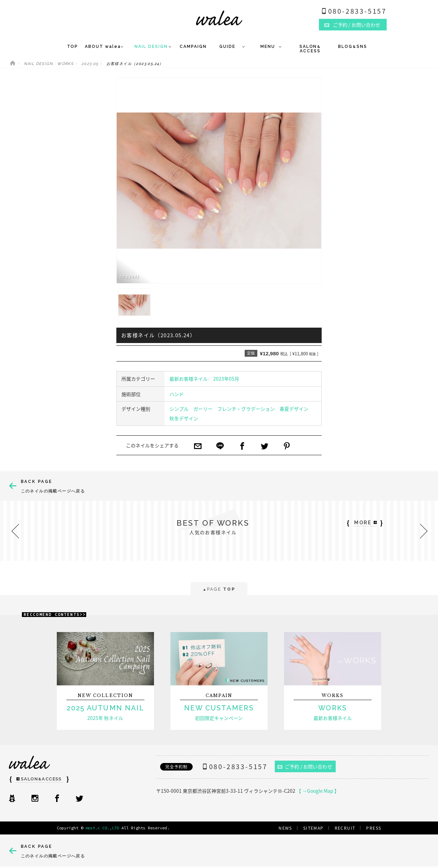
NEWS (285, 828)
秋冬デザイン (184, 418)
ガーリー (203, 409)
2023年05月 (226, 379)
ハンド (177, 394)
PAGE (219, 590)
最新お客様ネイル (189, 379)
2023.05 (90, 64)
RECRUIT (345, 828)
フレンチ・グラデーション (246, 409)
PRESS (374, 828)
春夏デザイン (294, 409)
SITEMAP (313, 828)
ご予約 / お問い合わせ (305, 766)
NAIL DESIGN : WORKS (49, 64)
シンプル (179, 409)
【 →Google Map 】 (318, 791)
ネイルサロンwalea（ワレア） (219, 18)
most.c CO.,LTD (102, 828)
